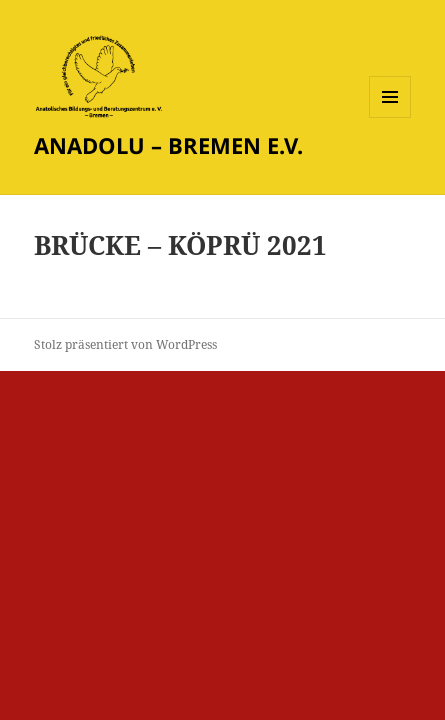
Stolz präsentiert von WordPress (125, 344)
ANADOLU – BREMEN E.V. (168, 145)
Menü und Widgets (390, 117)
